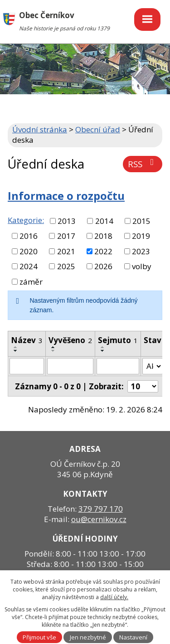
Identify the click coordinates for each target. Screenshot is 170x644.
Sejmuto (118, 340)
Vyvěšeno (70, 340)
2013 (67, 221)
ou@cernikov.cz (99, 519)
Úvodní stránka (40, 129)
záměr (31, 282)
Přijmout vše (39, 637)
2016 (29, 236)
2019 (141, 236)
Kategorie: (26, 220)
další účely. (114, 597)
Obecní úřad (98, 129)
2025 (66, 266)
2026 (103, 266)
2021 (66, 251)
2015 (141, 221)
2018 (103, 236)
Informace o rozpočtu (66, 196)
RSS (143, 164)
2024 (29, 266)
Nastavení (133, 637)
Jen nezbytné (88, 637)
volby (142, 266)
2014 (104, 221)
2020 (29, 251)
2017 (66, 236)
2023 (141, 251)
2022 (103, 251)
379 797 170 (101, 509)
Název (27, 340)
